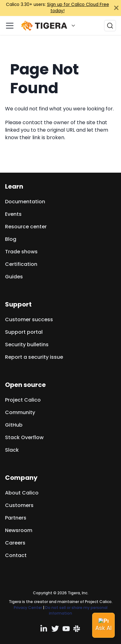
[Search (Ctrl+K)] (110, 26)
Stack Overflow (24, 437)
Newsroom (19, 530)
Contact (16, 555)
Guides (14, 277)
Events (13, 214)
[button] (50, 25)
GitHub (14, 425)
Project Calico (23, 400)
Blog (11, 239)
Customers (19, 505)
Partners (16, 518)
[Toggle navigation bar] (10, 26)
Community (20, 412)
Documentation (25, 202)
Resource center (26, 227)
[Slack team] (77, 629)
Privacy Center (28, 608)
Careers (15, 543)
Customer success (29, 319)
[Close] (116, 8)
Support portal (24, 332)
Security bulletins (27, 345)
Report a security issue (34, 357)
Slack (12, 450)
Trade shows (21, 252)
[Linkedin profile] (44, 629)
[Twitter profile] (55, 629)
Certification (21, 264)
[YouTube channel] (66, 629)
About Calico (22, 493)
